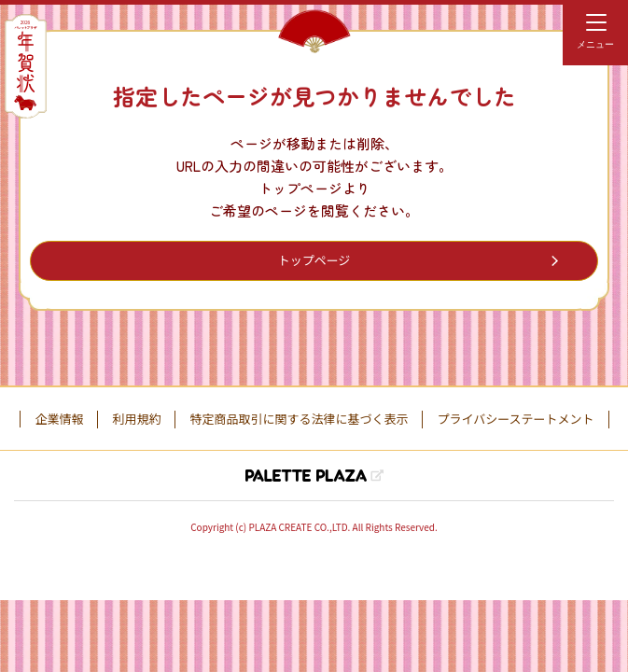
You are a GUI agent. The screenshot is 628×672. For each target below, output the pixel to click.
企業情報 (59, 419)
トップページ (314, 260)
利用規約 (136, 419)
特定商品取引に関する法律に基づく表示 (299, 419)
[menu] (595, 33)
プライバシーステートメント (515, 419)
